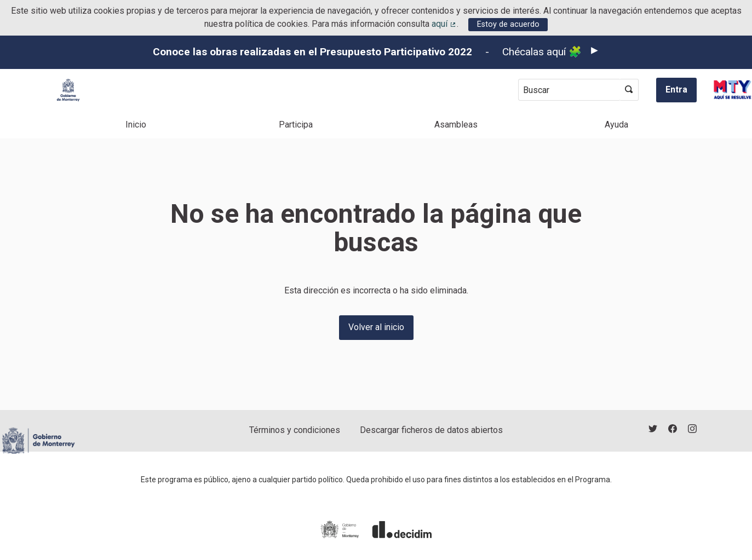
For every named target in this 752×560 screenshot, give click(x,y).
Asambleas (456, 125)
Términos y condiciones (295, 430)
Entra (676, 90)
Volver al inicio (376, 327)
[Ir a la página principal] (68, 90)
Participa (296, 125)
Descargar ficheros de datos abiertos (431, 430)
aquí (444, 24)
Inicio (136, 125)
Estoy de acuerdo (508, 24)
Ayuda (616, 125)
